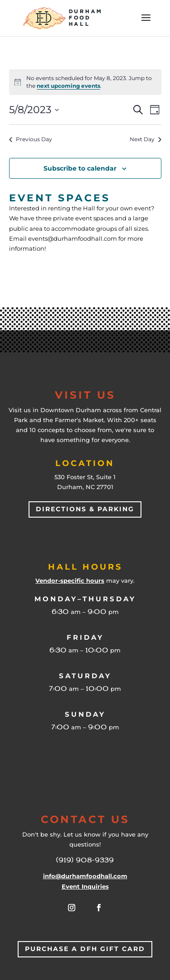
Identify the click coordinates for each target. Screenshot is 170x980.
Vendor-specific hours (70, 580)
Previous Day (31, 139)
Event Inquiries (85, 886)
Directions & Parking (85, 509)
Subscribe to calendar (80, 168)
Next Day (146, 139)
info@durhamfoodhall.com (85, 876)
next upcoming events (68, 86)
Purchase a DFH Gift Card (85, 949)
